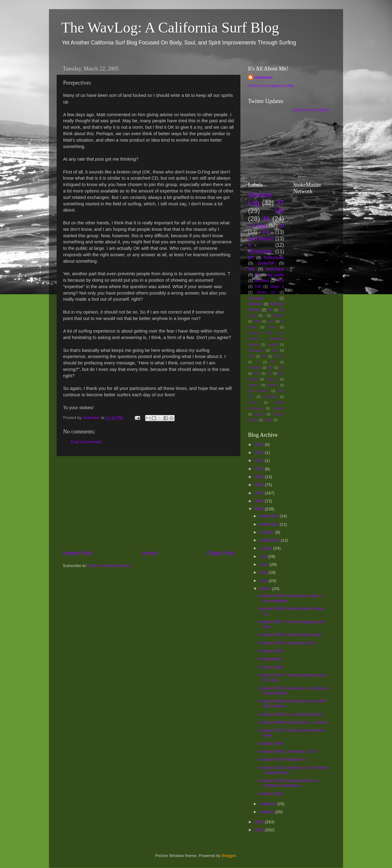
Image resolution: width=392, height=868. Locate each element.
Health (273, 345)
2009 (260, 477)
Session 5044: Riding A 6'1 (283, 759)
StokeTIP (266, 263)
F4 (266, 232)
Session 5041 (271, 794)
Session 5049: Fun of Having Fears (291, 714)
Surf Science (258, 391)
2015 (260, 445)
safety (268, 420)
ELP (271, 321)
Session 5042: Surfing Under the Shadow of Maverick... (288, 783)
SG (269, 373)
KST (275, 350)
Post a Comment (86, 442)
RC (270, 367)
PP (273, 362)
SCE (257, 373)
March (266, 589)
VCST (253, 402)
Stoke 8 (273, 385)
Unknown (264, 77)
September (270, 540)
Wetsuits (255, 304)
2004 (260, 822)
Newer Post (78, 553)
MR (264, 356)
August (266, 548)
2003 (260, 830)
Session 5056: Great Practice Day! (290, 635)
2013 (260, 453)
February (268, 804)
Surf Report (261, 238)
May (264, 572)
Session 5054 (271, 651)
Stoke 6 (254, 385)
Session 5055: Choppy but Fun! (287, 643)
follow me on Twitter (311, 110)
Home (150, 553)
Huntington (256, 350)
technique (275, 269)
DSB (257, 321)
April (264, 581)
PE (257, 275)
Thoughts (256, 298)
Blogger (229, 856)
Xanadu (278, 408)
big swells (276, 275)
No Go (279, 356)
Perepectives (270, 659)
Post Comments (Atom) (110, 566)
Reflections (274, 258)
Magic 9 (277, 287)
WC (252, 269)
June (264, 564)
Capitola (278, 315)
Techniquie (260, 251)
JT (281, 203)
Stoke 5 (272, 379)
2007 (260, 493)
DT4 (281, 281)
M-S (251, 356)
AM (270, 310)
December (269, 516)
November (269, 524)
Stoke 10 (266, 292)
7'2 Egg (257, 226)
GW (258, 287)
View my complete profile (271, 86)
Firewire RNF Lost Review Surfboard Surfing (266, 339)
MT (251, 258)
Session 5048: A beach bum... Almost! (293, 722)
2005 (260, 509)
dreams (259, 414)
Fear (272, 327)
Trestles (270, 397)
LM (280, 211)
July (264, 556)
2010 (260, 469)
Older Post (221, 553)
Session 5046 (271, 743)
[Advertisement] (149, 503)
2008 (260, 485)
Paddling (254, 367)
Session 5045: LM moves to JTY (288, 751)
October (267, 532)
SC (282, 367)
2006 (260, 501)
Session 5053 (271, 667)
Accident (262, 281)
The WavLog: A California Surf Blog (170, 27)
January (267, 812)
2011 (260, 461)
